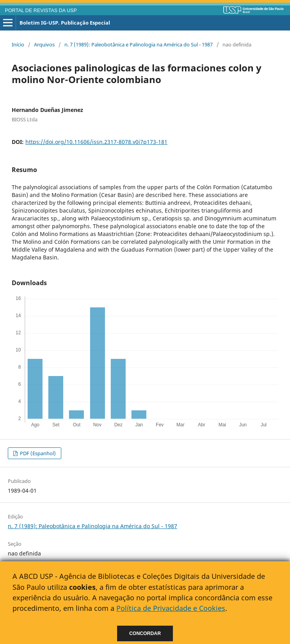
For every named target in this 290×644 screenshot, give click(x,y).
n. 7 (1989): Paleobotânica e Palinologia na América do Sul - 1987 (139, 44)
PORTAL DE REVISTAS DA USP (41, 11)
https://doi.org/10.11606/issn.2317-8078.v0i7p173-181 (96, 142)
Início (18, 44)
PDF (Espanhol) (37, 453)
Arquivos (44, 44)
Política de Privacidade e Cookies (171, 608)
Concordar (145, 633)
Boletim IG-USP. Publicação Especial (65, 23)
